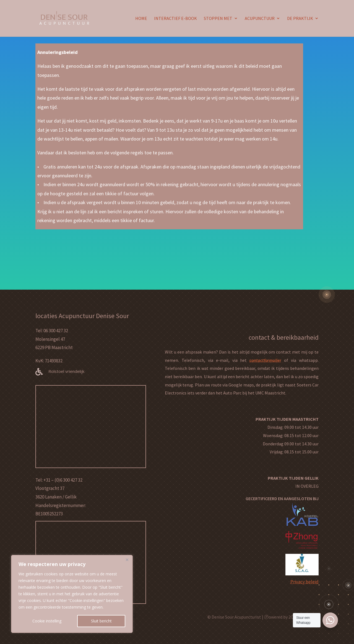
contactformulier (265, 360)
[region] (72, 594)
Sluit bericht (101, 621)
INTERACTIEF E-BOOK (175, 19)
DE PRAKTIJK (300, 19)
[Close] (127, 560)
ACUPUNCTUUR (260, 19)
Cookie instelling (47, 621)
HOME (141, 19)
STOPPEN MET (218, 19)
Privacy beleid (304, 582)
